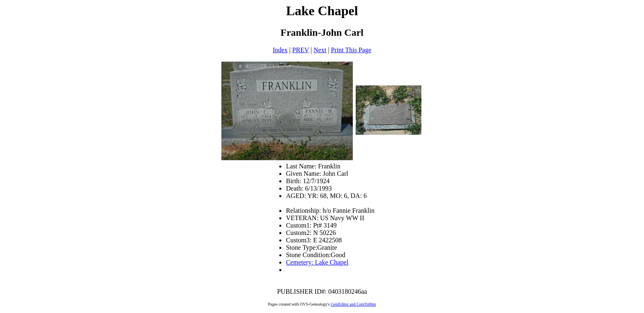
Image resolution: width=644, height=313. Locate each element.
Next (320, 50)
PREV (301, 50)
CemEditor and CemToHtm (353, 304)
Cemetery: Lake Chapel (317, 262)
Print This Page (351, 50)
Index (280, 50)
